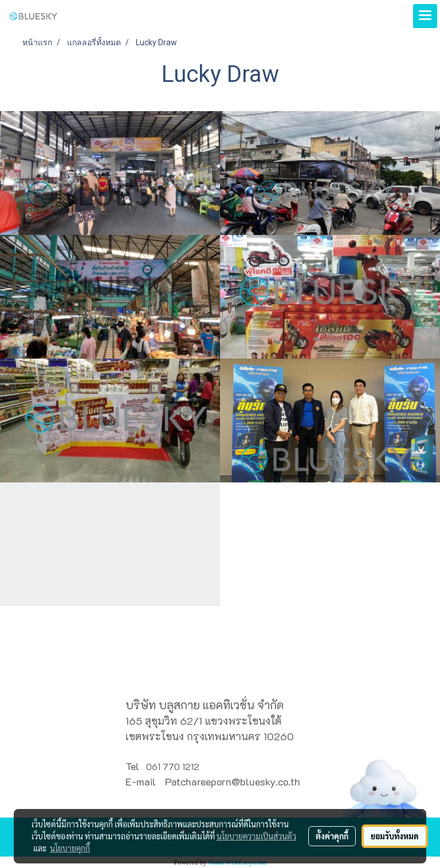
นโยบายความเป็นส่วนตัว (256, 836)
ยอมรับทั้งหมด (395, 836)
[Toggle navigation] (425, 16)
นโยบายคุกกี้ (70, 848)
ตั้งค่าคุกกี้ (332, 836)
